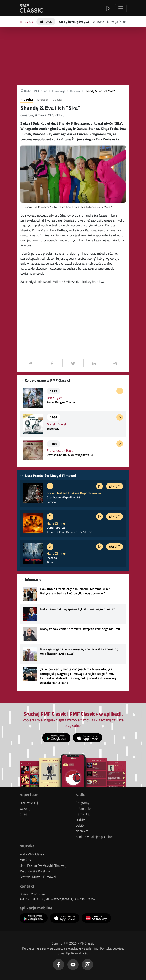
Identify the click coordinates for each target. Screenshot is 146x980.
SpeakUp (64, 953)
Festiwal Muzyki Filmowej (38, 877)
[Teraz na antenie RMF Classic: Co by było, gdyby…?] (74, 21)
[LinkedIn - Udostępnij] (94, 363)
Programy (82, 803)
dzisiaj (24, 814)
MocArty (26, 860)
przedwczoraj (29, 803)
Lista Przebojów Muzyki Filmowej (43, 866)
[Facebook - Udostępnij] (52, 363)
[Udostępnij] (31, 363)
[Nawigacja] (121, 8)
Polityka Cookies (112, 948)
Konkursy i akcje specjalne (94, 837)
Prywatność (80, 953)
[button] (83, 8)
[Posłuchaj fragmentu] (120, 391)
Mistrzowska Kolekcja (35, 871)
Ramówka (83, 814)
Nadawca (82, 831)
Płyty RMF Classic (32, 854)
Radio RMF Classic (34, 91)
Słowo (43, 100)
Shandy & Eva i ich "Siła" (100, 91)
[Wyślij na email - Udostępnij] (115, 363)
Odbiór (80, 825)
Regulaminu (90, 948)
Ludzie (80, 820)
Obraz (57, 100)
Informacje (59, 91)
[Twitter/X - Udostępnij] (73, 363)
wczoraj (25, 808)
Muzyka (75, 91)
